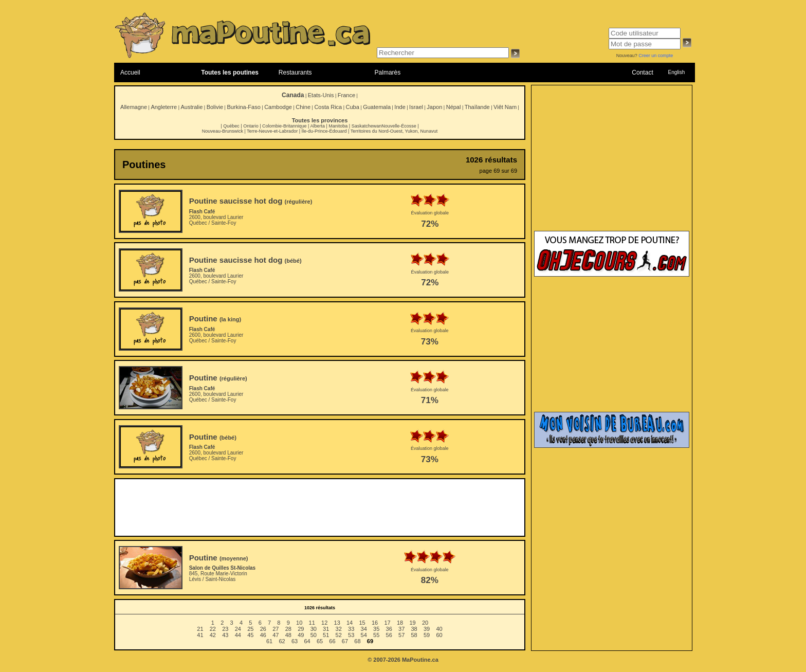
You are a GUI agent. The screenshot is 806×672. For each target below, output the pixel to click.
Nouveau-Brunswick (223, 131)
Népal (454, 107)
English (676, 72)
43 (225, 635)
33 (351, 629)
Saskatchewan (367, 126)
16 (375, 623)
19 (412, 623)
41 (200, 635)
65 (320, 641)
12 (324, 623)
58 (414, 635)
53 (351, 635)
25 (250, 629)
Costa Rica (328, 107)
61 (269, 641)
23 (225, 629)
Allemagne (134, 107)
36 (389, 629)
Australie (191, 107)
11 (312, 623)
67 (345, 641)
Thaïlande (477, 107)
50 (314, 635)
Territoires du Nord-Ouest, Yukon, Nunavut (394, 131)
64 (307, 641)
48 (288, 635)
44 (238, 635)
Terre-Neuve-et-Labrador (272, 131)
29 (301, 629)
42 (213, 635)
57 (401, 635)
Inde (400, 107)
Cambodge (278, 107)
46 (263, 635)
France (346, 95)
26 (263, 629)
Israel (416, 107)
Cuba (353, 107)
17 (387, 623)
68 (357, 641)
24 (238, 629)
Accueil (130, 72)
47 (276, 635)
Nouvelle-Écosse (399, 126)
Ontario (251, 126)
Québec (231, 126)
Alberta (317, 126)
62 (282, 641)
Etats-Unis (321, 95)
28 (288, 629)
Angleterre (164, 107)
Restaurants (295, 72)
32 (339, 629)
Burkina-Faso (243, 107)
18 (400, 623)
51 (326, 635)
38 (414, 629)
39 (427, 629)
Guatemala (377, 107)
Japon (434, 107)
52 (339, 635)
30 (314, 629)
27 (276, 629)
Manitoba (338, 126)
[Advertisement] (320, 507)
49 (301, 635)
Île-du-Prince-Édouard (324, 131)
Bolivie (215, 107)
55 (376, 635)
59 (427, 635)
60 (439, 635)
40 (439, 629)
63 (295, 641)
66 (332, 641)
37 (401, 629)
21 (200, 629)
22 (213, 629)
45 (250, 635)
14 (350, 623)
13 (337, 623)
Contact (642, 72)
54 (364, 635)
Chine (303, 107)
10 (299, 623)
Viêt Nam (505, 107)
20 (425, 623)
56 (389, 635)
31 (326, 629)
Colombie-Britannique (285, 126)
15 (362, 623)
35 (376, 629)
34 (364, 629)
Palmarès (388, 72)
